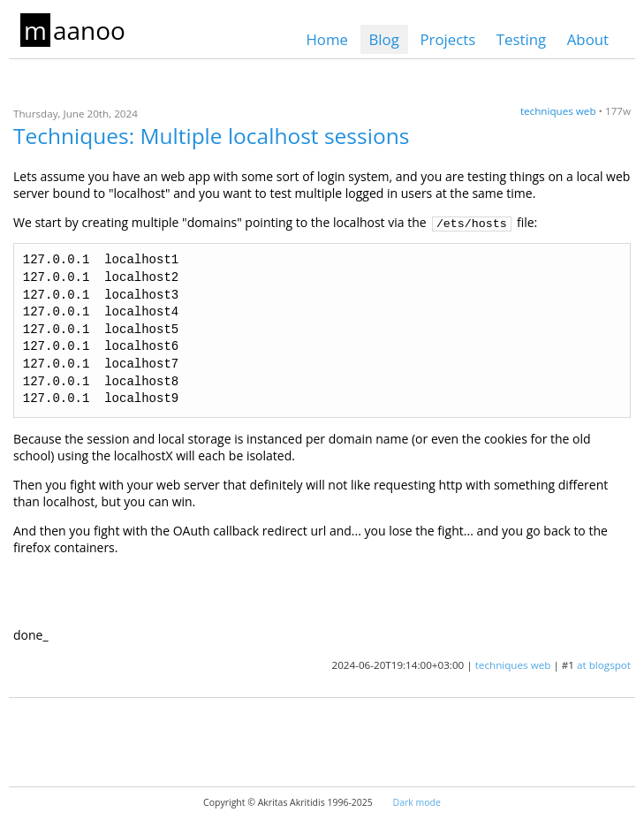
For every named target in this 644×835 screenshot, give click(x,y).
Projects (447, 39)
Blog (384, 39)
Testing (521, 39)
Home (326, 39)
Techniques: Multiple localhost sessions (211, 136)
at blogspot (604, 665)
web (586, 111)
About (588, 39)
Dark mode (417, 802)
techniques (547, 111)
